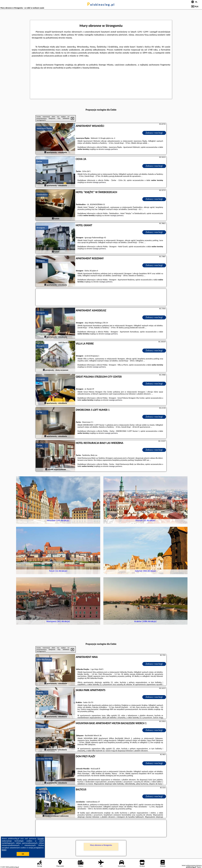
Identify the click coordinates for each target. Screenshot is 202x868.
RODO (4, 850)
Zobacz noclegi (154, 133)
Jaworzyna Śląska (44, 128)
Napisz (199, 867)
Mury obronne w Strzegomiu (101, 845)
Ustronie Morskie (44, 759)
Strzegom (41, 228)
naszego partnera (111, 149)
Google (41, 839)
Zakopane (41, 726)
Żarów (39, 161)
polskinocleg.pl (101, 5)
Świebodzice (42, 195)
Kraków (40, 693)
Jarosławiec (42, 792)
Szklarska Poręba (44, 659)
